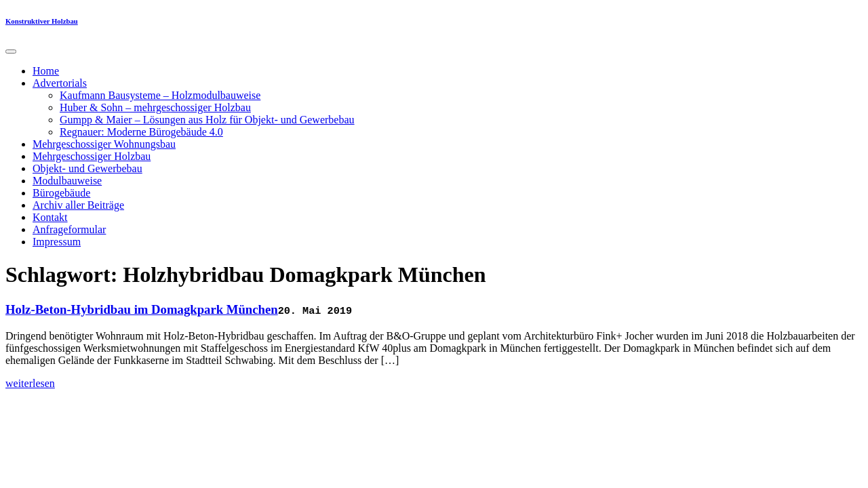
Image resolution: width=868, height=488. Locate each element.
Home (46, 71)
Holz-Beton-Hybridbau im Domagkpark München (142, 309)
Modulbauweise (67, 181)
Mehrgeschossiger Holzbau (92, 156)
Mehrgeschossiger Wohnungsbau (104, 144)
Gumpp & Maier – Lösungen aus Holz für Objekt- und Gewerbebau (207, 120)
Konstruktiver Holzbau (42, 21)
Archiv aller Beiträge (78, 205)
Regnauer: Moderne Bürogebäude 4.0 (141, 132)
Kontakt (50, 217)
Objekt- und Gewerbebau (87, 168)
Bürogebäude (61, 193)
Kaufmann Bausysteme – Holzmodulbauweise (160, 95)
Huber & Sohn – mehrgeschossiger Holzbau (155, 107)
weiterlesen (30, 383)
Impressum (57, 242)
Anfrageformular (69, 229)
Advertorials (60, 83)
